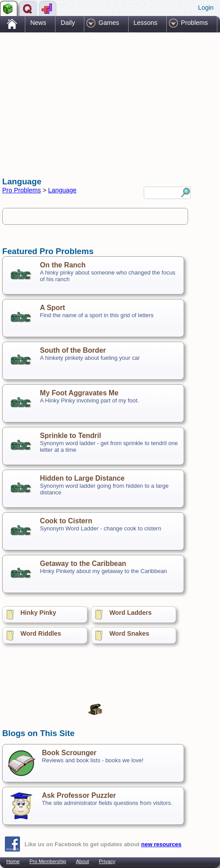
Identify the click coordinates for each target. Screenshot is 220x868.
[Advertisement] (73, 97)
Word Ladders (130, 613)
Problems (194, 23)
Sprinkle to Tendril (71, 436)
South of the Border (73, 350)
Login (206, 8)
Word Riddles (41, 633)
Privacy (107, 861)
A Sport (53, 308)
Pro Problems (22, 190)
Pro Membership (48, 861)
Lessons (145, 23)
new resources (161, 844)
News (38, 23)
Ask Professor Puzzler (79, 795)
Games (109, 23)
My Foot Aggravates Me (79, 393)
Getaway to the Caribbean (83, 563)
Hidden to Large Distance (82, 478)
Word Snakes (129, 633)
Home (13, 861)
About (82, 861)
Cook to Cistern (66, 521)
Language (63, 190)
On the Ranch (63, 265)
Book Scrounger (69, 753)
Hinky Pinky (38, 613)
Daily (68, 23)
